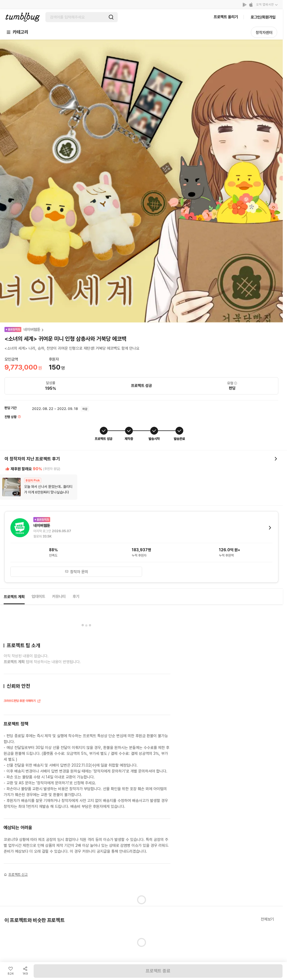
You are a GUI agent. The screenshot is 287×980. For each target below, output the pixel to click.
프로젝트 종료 (158, 971)
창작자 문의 (76, 572)
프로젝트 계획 (14, 597)
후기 (76, 596)
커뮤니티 (59, 596)
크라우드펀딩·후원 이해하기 (22, 701)
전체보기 (267, 919)
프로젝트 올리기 (226, 17)
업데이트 (38, 596)
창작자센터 (264, 33)
